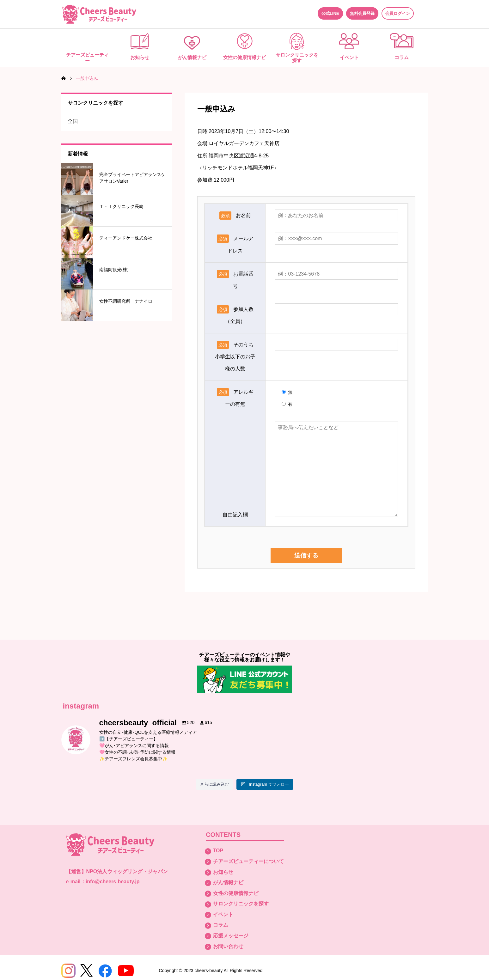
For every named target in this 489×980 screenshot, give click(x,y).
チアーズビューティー (87, 58)
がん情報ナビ (192, 57)
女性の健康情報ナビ (244, 57)
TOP (218, 851)
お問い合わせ (228, 946)
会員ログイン (398, 13)
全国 (73, 121)
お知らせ (140, 57)
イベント (349, 57)
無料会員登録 (362, 13)
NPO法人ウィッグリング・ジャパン (127, 871)
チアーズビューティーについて (248, 861)
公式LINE (330, 13)
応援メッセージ (231, 936)
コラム (402, 57)
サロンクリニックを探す (297, 58)
